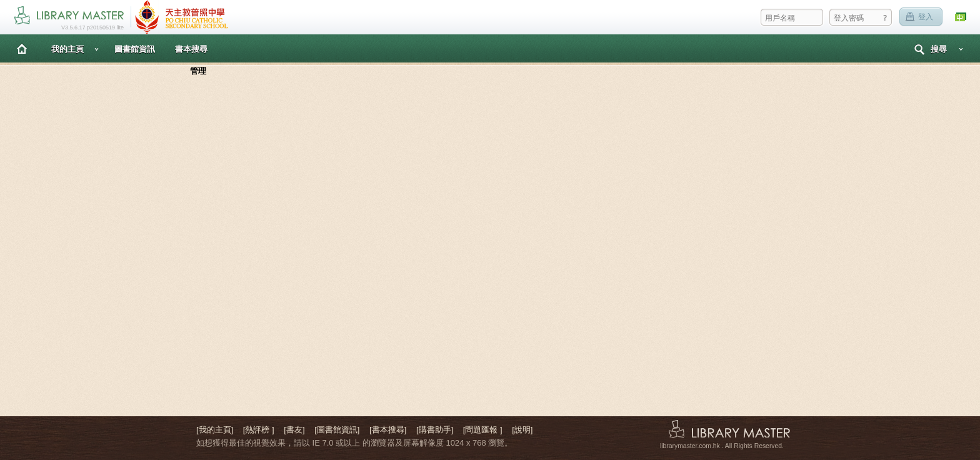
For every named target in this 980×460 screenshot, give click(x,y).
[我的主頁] (215, 430)
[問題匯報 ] (483, 430)
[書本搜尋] (388, 430)
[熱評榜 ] (259, 430)
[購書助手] (435, 430)
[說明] (522, 430)
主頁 (22, 48)
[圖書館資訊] (337, 430)
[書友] (294, 430)
